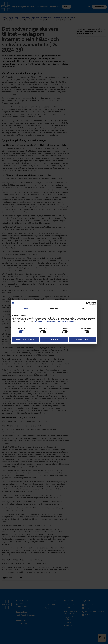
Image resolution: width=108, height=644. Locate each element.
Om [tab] (83, 309)
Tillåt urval (54, 340)
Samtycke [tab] (25, 309)
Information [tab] (54, 309)
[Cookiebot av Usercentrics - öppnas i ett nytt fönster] (88, 303)
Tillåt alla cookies (82, 340)
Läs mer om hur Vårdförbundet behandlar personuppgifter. (55, 321)
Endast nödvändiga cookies (26, 340)
